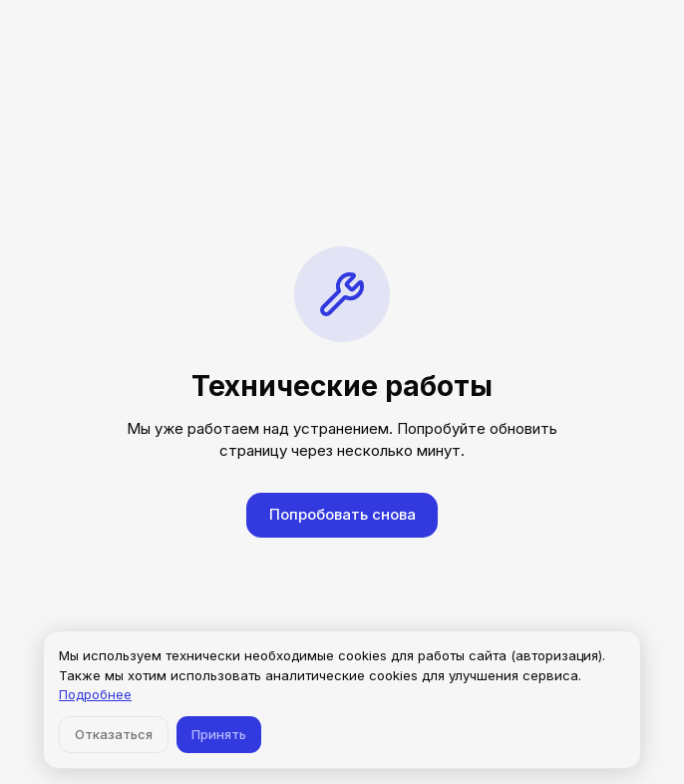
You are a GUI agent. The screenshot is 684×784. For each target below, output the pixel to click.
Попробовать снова (342, 514)
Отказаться (114, 734)
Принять (219, 734)
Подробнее (95, 694)
